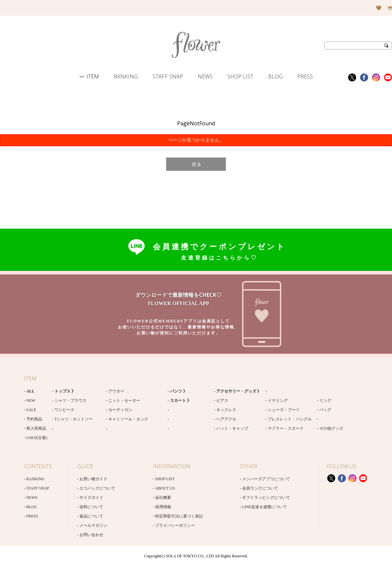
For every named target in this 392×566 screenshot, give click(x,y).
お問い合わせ (91, 535)
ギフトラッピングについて (266, 498)
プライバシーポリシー (175, 525)
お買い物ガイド (93, 479)
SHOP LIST (240, 76)
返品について (91, 516)
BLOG (275, 76)
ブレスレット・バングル (290, 419)
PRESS (305, 76)
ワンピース (64, 410)
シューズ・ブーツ (284, 410)
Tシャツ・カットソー (74, 419)
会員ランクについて (260, 488)
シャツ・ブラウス (70, 400)
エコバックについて (97, 488)
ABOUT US (165, 488)
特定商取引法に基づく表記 (179, 516)
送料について (91, 507)
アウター (116, 391)
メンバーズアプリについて (266, 479)
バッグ (325, 410)
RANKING (126, 76)
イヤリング (278, 400)
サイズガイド (91, 498)
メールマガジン (93, 525)
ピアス (222, 400)
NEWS (205, 76)
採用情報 (163, 507)
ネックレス (226, 410)
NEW (31, 400)
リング (325, 400)
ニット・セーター (124, 400)
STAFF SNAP (168, 76)
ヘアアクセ (226, 419)
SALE (31, 410)
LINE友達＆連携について (265, 507)
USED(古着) (37, 438)
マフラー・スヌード (286, 428)
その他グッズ (331, 428)
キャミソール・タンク (128, 419)
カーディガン (120, 410)
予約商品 (34, 419)
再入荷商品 (36, 428)
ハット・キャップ (232, 428)
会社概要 (163, 498)
